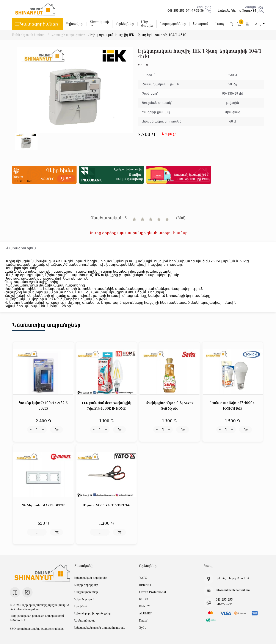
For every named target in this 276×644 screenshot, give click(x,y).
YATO (143, 578)
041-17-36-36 (194, 11)
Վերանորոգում (84, 599)
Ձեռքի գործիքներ (86, 585)
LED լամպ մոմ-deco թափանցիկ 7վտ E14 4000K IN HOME (106, 406)
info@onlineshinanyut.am (232, 590)
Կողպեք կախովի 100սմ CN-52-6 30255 (43, 406)
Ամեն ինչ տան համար (28, 35)
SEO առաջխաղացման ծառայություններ (37, 629)
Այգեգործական (85, 621)
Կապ (220, 24)
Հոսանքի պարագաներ (69, 35)
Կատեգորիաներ (37, 24)
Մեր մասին (147, 24)
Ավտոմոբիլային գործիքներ (93, 613)
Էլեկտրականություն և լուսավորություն (100, 628)
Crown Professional (152, 592)
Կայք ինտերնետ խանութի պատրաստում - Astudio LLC (38, 618)
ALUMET (145, 613)
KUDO (143, 599)
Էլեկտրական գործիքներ (91, 578)
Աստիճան (81, 606)
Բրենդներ (125, 24)
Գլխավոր (74, 24)
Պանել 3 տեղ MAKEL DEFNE (43, 506)
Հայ (259, 24)
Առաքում (201, 24)
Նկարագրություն (20, 248)
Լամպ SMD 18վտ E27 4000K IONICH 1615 (233, 406)
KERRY (144, 606)
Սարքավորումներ (86, 592)
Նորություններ (173, 24)
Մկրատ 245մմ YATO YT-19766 (107, 506)
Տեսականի (100, 24)
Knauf (143, 621)
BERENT (145, 585)
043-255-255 (175, 11)
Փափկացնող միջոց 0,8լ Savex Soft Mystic (169, 406)
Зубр (143, 628)
